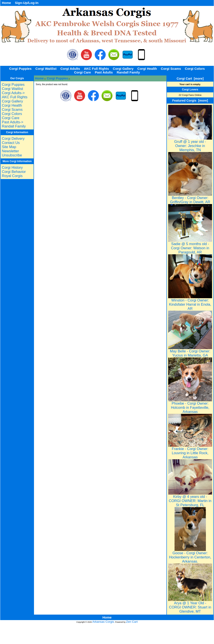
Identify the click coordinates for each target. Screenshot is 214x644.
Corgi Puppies (58, 78)
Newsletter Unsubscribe (12, 153)
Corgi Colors (195, 69)
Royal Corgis (12, 176)
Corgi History (12, 167)
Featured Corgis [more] (190, 100)
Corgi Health (147, 69)
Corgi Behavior (14, 172)
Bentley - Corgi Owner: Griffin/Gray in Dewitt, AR (190, 198)
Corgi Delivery (13, 138)
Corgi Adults (70, 69)
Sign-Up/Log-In (27, 3)
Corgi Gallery (123, 69)
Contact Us (11, 143)
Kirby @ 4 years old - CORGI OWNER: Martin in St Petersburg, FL (190, 499)
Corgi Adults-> (13, 93)
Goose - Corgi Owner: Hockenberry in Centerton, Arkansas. (190, 555)
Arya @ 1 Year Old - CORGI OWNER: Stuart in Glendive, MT (190, 605)
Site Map (9, 147)
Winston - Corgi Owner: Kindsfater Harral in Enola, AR (190, 303)
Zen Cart (132, 622)
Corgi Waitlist (46, 69)
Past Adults (104, 72)
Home (6, 3)
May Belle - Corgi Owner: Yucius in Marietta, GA (190, 352)
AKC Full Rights (96, 69)
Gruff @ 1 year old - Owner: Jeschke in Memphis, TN (190, 144)
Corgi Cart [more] (190, 79)
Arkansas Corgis (103, 622)
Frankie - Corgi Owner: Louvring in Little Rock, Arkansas (190, 451)
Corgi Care (83, 72)
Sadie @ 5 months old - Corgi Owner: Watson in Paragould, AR (190, 246)
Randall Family (128, 72)
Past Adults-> (12, 122)
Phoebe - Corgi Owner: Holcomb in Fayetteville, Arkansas (190, 406)
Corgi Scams (171, 69)
